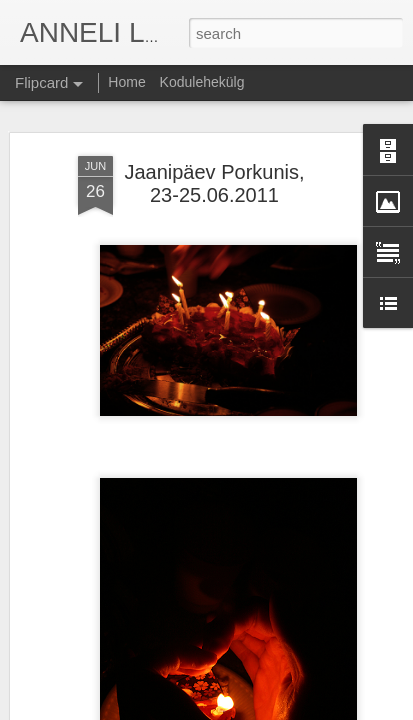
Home (126, 82)
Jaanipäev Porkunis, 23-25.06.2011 (214, 183)
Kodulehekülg (202, 82)
